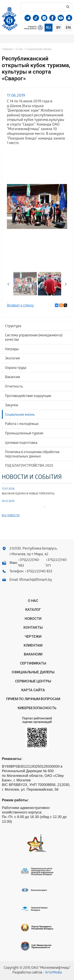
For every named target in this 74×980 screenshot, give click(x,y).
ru (48, 27)
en (68, 27)
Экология (12, 359)
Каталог (33, 609)
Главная (7, 49)
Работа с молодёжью (22, 424)
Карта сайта (33, 690)
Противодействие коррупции (28, 396)
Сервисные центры (33, 681)
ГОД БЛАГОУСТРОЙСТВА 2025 (29, 466)
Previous (10, 284)
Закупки (11, 406)
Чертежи (33, 636)
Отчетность (14, 387)
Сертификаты (33, 663)
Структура (13, 326)
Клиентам (33, 645)
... (24, 506)
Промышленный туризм (24, 434)
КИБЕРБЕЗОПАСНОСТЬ (37, 708)
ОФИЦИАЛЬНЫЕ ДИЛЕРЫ (33, 672)
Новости (33, 619)
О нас (19, 49)
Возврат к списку (20, 306)
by (58, 27)
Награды (12, 349)
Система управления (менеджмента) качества (34, 338)
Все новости (11, 516)
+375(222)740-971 (57, 563)
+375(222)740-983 (29, 563)
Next (64, 284)
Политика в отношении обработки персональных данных (32, 455)
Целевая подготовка (21, 443)
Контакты (33, 627)
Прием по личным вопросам (33, 699)
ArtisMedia (53, 973)
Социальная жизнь (20, 415)
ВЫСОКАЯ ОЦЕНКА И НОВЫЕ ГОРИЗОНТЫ (28, 494)
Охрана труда (16, 368)
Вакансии (12, 377)
